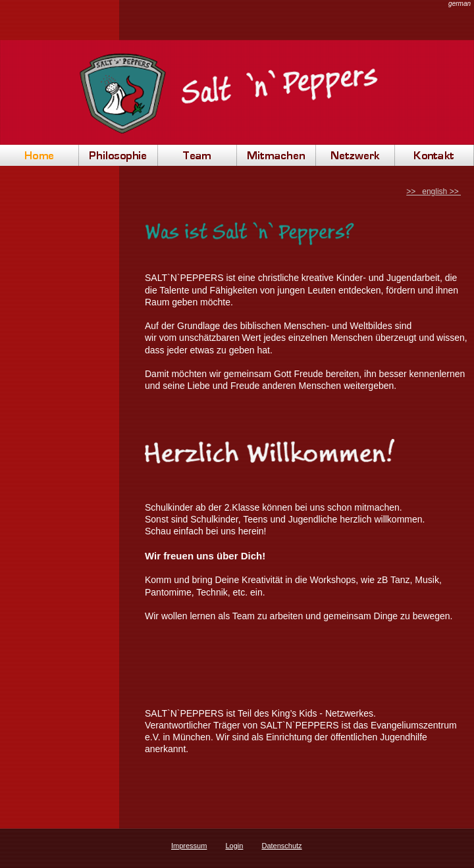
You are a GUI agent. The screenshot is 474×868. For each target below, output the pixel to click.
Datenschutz (281, 846)
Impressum (189, 846)
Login (234, 846)
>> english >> (434, 191)
